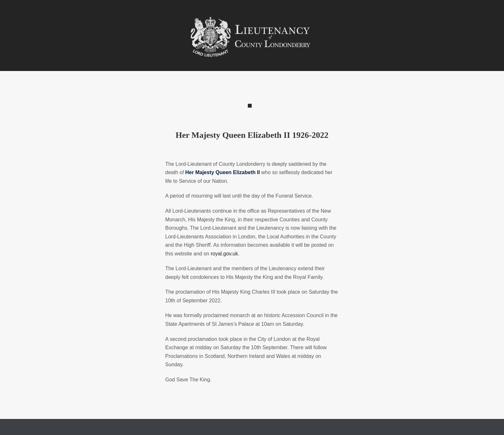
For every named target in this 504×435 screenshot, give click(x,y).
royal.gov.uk (224, 254)
